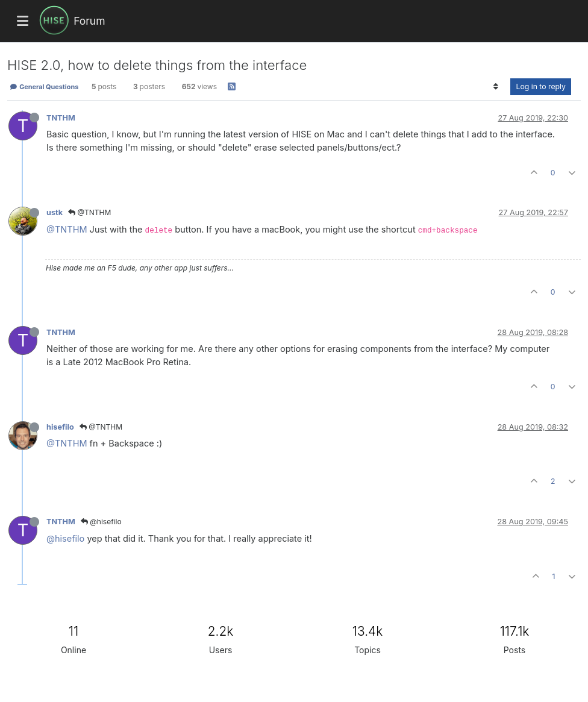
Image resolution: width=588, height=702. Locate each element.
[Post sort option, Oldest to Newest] (496, 87)
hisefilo (60, 427)
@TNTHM (89, 212)
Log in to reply (541, 86)
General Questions (44, 87)
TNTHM (61, 118)
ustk (55, 212)
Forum (89, 21)
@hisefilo (101, 522)
